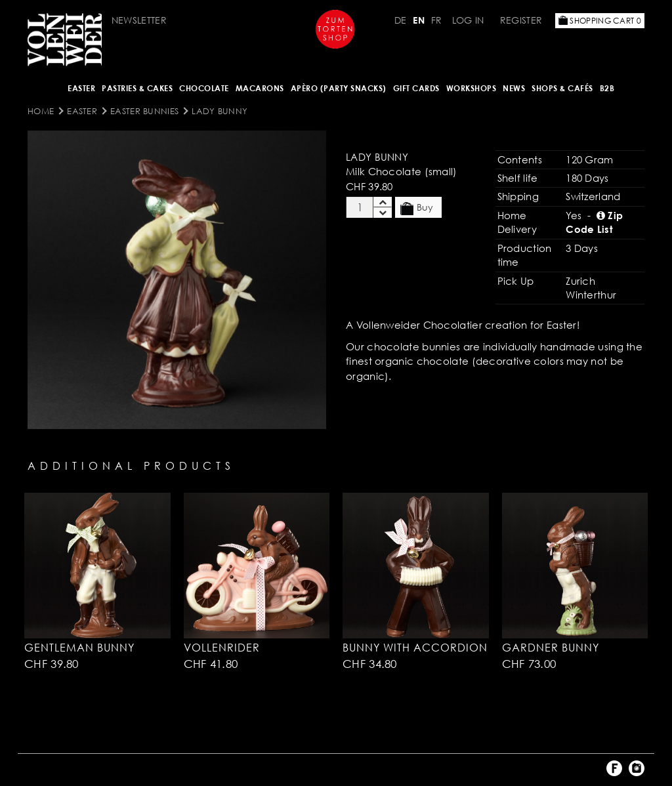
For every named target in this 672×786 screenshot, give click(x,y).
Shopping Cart (600, 21)
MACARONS (260, 88)
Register (521, 20)
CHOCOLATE (204, 88)
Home (41, 111)
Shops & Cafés (562, 88)
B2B (607, 88)
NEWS (514, 88)
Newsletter (139, 20)
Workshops (472, 88)
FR (437, 20)
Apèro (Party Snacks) (339, 88)
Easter (81, 88)
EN (419, 20)
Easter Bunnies (144, 111)
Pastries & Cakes (137, 88)
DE (401, 20)
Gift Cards (416, 88)
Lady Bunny (220, 111)
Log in (468, 20)
